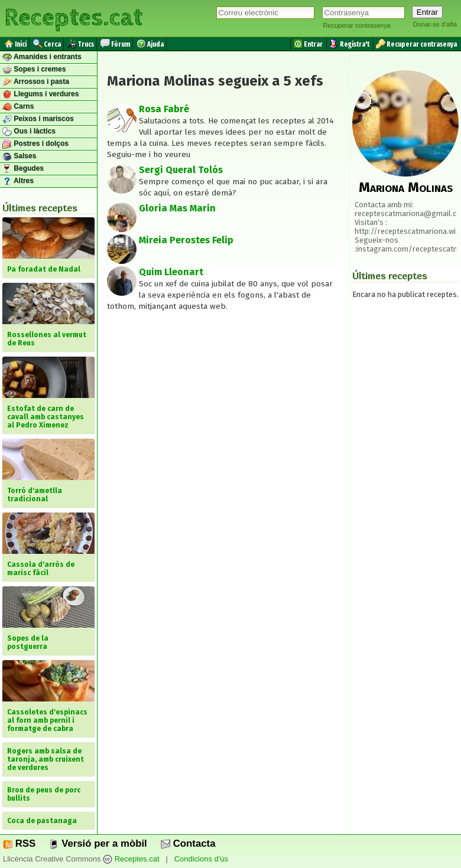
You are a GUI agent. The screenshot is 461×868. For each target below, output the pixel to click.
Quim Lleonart (171, 272)
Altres (18, 181)
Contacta (188, 843)
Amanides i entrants (42, 57)
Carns (18, 107)
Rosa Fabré (164, 109)
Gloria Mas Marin (177, 208)
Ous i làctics (29, 132)
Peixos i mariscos (38, 119)
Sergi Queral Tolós (181, 170)
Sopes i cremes (34, 70)
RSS (19, 843)
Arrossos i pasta (36, 82)
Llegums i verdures (40, 94)
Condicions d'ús (201, 859)
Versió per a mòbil (98, 843)
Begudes (23, 169)
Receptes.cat (73, 18)
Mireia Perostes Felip (186, 240)
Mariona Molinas (406, 187)
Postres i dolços (35, 144)
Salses (19, 156)
